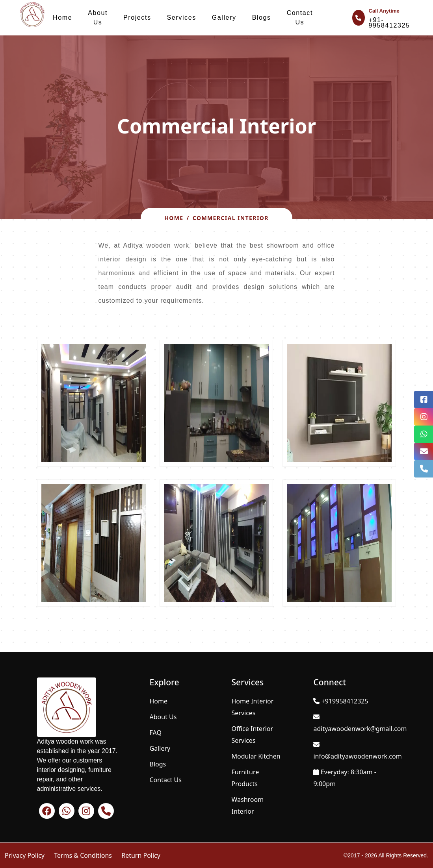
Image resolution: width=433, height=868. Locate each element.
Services (182, 18)
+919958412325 (345, 701)
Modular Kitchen (256, 756)
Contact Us (300, 18)
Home (62, 18)
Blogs (262, 18)
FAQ (156, 733)
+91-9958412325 (389, 23)
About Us (98, 18)
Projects (137, 18)
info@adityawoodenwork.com (357, 756)
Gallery (224, 18)
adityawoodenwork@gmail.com (360, 729)
